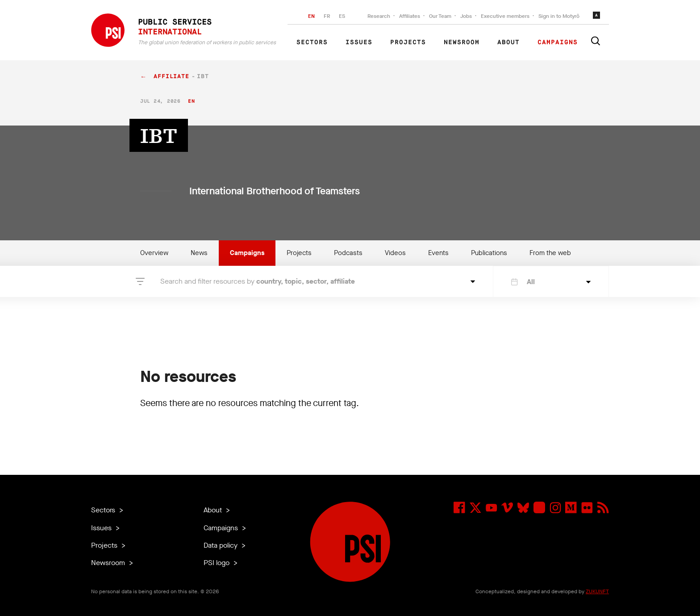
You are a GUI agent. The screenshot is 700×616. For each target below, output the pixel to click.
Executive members (505, 16)
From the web (550, 253)
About (508, 42)
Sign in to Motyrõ (559, 16)
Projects (408, 42)
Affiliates (410, 16)
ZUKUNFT (597, 591)
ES (342, 16)
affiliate (171, 77)
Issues (359, 42)
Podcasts (348, 253)
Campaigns (558, 42)
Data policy (221, 545)
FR (327, 16)
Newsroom (462, 42)
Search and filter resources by (258, 281)
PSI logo (217, 563)
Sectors (312, 42)
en (191, 101)
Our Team (440, 16)
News (199, 253)
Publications (489, 253)
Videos (395, 253)
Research (379, 16)
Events (438, 253)
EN (311, 16)
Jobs (466, 16)
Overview (154, 253)
